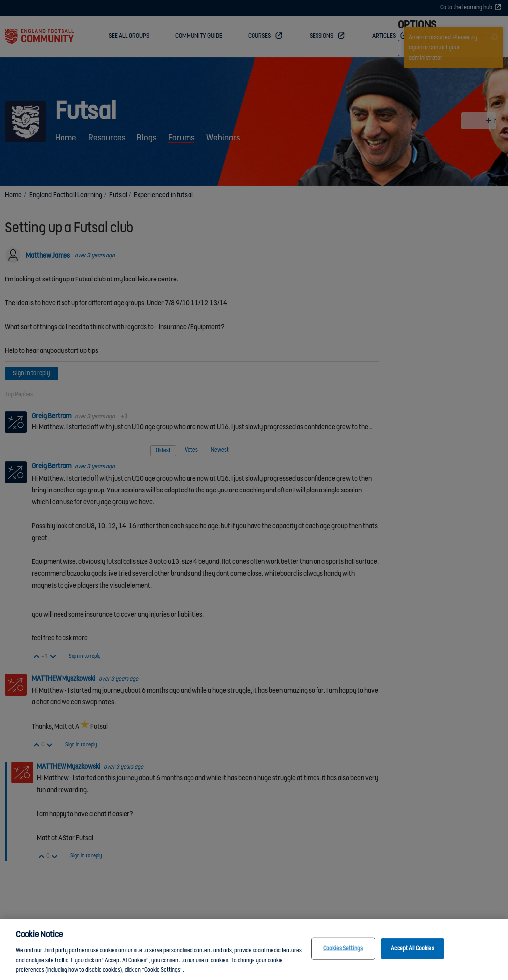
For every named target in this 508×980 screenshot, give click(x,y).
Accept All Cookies (412, 948)
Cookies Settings (343, 948)
